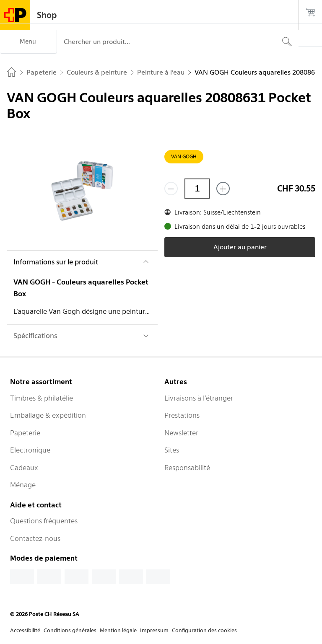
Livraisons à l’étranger (199, 398)
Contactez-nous (35, 538)
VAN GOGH (184, 156)
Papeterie (25, 433)
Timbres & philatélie (42, 398)
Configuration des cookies (204, 630)
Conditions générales (70, 630)
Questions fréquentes (44, 521)
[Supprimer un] (171, 189)
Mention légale (118, 630)
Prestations (182, 415)
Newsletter (181, 433)
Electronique (30, 450)
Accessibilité (25, 630)
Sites (172, 450)
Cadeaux (24, 468)
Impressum (154, 630)
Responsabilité (187, 468)
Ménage (23, 485)
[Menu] (28, 42)
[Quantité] (197, 189)
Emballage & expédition (48, 415)
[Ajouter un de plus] (223, 189)
